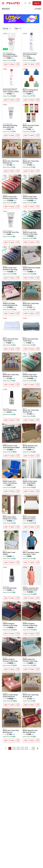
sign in (37, 3)
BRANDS (6, 9)
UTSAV (38, 9)
